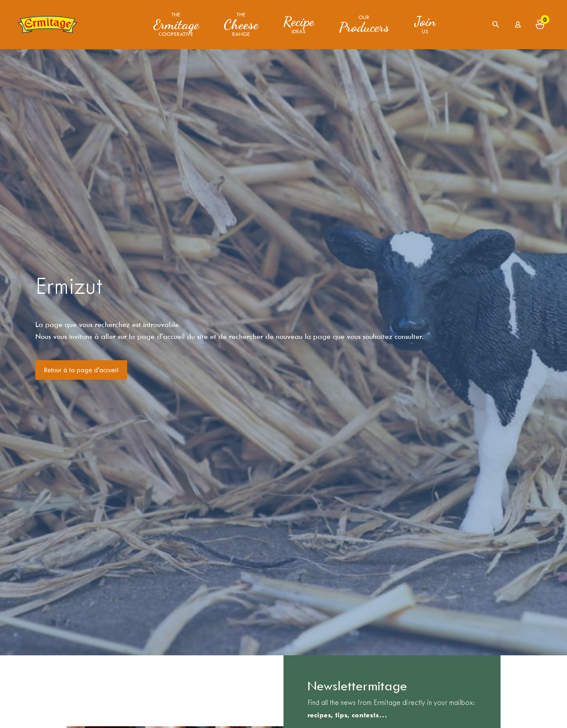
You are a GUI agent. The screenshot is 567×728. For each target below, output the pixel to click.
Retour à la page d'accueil (81, 370)
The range (241, 25)
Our (364, 24)
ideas (299, 24)
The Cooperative (176, 25)
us (425, 24)
